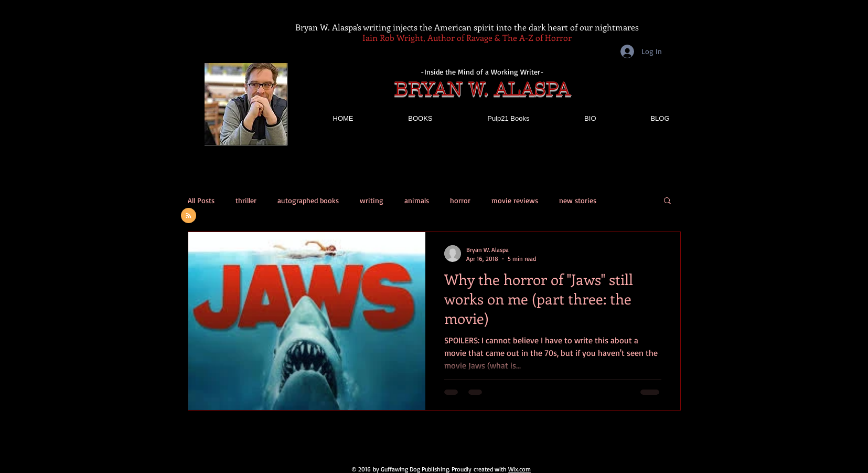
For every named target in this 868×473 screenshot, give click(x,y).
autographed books (308, 200)
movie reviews (515, 200)
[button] (667, 201)
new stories (578, 200)
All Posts (201, 200)
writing (372, 200)
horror (460, 200)
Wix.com (519, 469)
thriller (246, 200)
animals (417, 200)
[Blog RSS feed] (189, 216)
